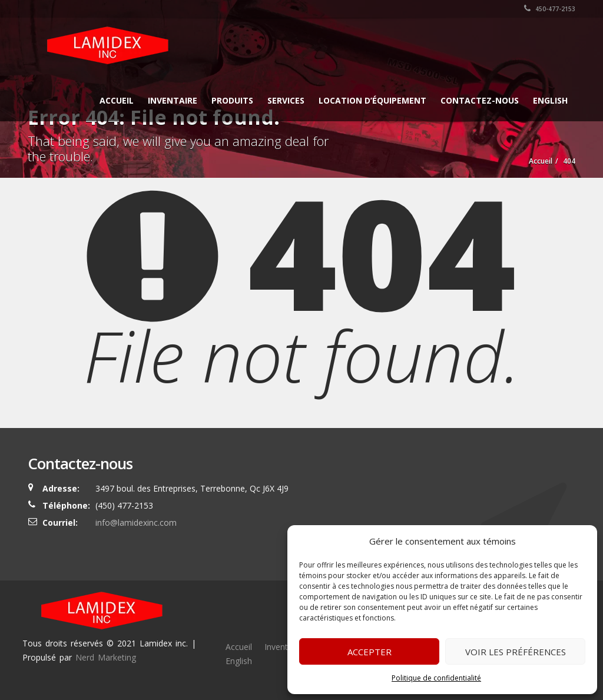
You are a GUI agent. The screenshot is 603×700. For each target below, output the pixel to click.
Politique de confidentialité (436, 678)
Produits (232, 100)
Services (286, 100)
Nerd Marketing (106, 657)
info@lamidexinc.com (136, 522)
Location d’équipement (372, 100)
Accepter (370, 652)
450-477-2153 (550, 9)
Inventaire (173, 100)
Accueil (117, 100)
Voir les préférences (516, 652)
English (550, 100)
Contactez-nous (480, 100)
